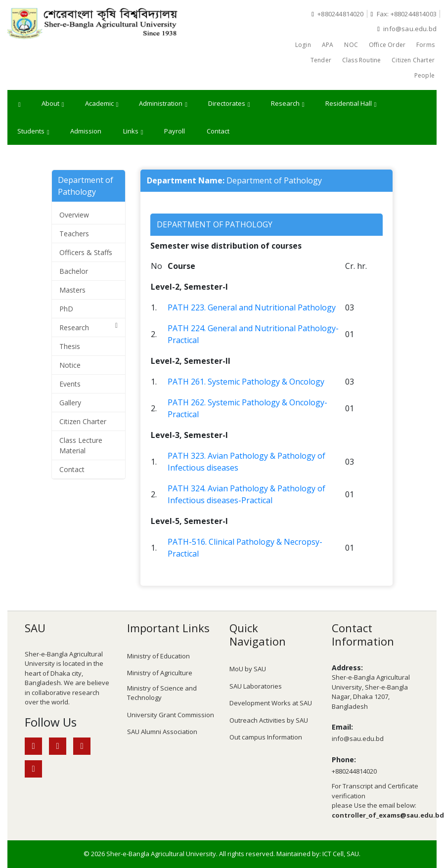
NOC (351, 45)
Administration (163, 104)
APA (328, 45)
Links (133, 131)
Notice (70, 365)
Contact (218, 131)
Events (70, 384)
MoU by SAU (248, 669)
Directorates (229, 104)
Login (303, 45)
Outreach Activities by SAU (269, 720)
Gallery (70, 403)
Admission (86, 131)
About (53, 104)
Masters (72, 290)
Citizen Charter (413, 60)
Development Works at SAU (271, 703)
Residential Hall (351, 104)
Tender (321, 60)
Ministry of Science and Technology (162, 693)
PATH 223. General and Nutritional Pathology (252, 307)
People (424, 75)
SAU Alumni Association (162, 732)
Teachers (74, 234)
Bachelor (74, 271)
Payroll (175, 131)
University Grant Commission (171, 715)
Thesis (70, 346)
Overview (74, 215)
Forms (425, 45)
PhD (66, 309)
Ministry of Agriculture (160, 673)
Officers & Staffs (86, 252)
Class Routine (361, 60)
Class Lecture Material (81, 445)
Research (288, 104)
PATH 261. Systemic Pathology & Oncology (246, 382)
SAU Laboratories (256, 686)
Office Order (387, 45)
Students (33, 131)
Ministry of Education (158, 656)
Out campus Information (266, 737)
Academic (102, 104)
